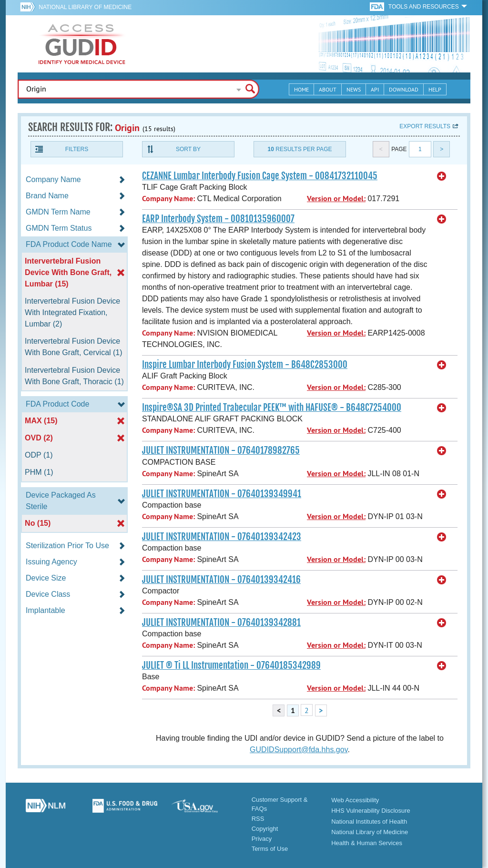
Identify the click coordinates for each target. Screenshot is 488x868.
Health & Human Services (367, 843)
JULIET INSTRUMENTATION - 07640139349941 (222, 494)
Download (404, 89)
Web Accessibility (355, 800)
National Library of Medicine (85, 7)
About (328, 89)
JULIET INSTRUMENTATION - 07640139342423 (222, 537)
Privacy (262, 839)
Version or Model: (336, 199)
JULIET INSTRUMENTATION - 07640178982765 (221, 450)
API (375, 89)
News (354, 89)
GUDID (82, 44)
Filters (77, 149)
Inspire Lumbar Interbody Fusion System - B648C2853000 (245, 365)
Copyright (265, 829)
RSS (258, 819)
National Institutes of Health (369, 822)
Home (301, 89)
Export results (425, 126)
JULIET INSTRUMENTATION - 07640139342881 (221, 623)
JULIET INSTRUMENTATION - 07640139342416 (221, 580)
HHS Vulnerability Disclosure (371, 811)
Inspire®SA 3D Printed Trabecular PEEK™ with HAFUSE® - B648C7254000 (272, 408)
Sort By (188, 149)
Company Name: (168, 199)
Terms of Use (270, 849)
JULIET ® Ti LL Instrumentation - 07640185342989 (231, 665)
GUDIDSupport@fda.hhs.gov (299, 750)
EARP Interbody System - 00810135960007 (218, 219)
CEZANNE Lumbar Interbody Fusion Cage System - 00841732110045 (260, 176)
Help (435, 89)
